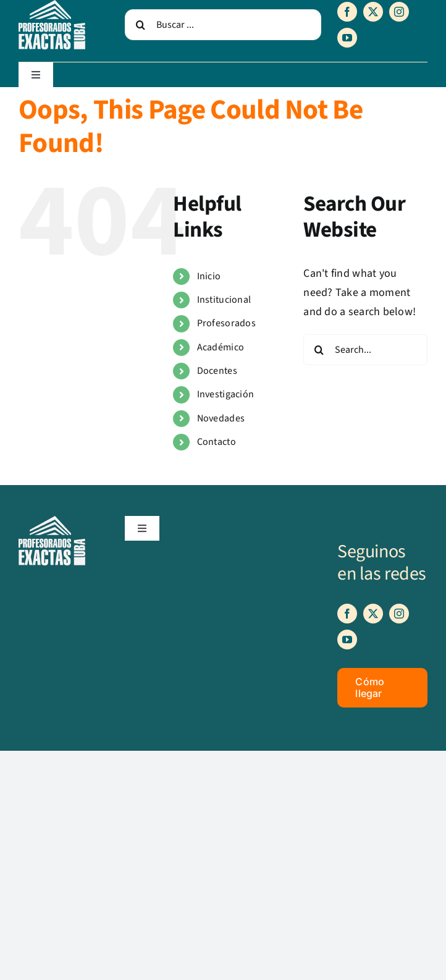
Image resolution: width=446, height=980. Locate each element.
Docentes (217, 371)
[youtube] (347, 38)
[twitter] (373, 12)
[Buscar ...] (223, 25)
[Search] (140, 25)
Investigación (226, 394)
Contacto (217, 442)
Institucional (224, 300)
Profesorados (226, 323)
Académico (221, 347)
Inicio (209, 276)
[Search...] (365, 350)
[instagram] (399, 12)
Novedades (221, 418)
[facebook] (347, 12)
